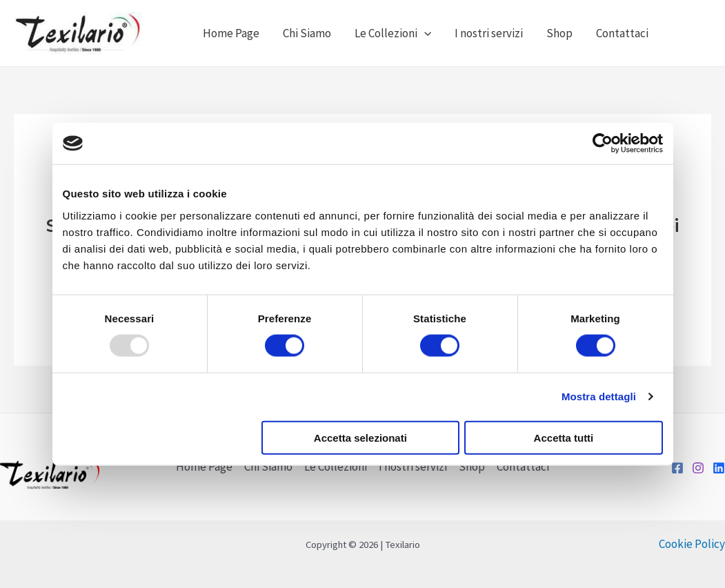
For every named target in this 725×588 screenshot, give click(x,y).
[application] (424, 33)
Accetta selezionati (360, 437)
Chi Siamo (307, 33)
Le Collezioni (393, 33)
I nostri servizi (489, 33)
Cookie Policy (692, 544)
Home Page (231, 33)
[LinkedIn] (719, 468)
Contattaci (622, 33)
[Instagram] (698, 468)
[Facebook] (677, 468)
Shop (559, 33)
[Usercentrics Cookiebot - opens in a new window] (603, 144)
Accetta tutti (564, 437)
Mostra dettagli (599, 396)
